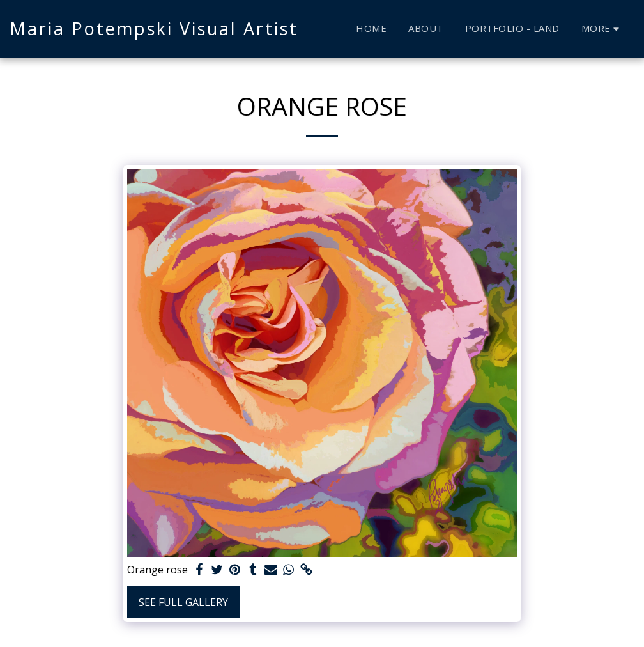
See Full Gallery (183, 602)
